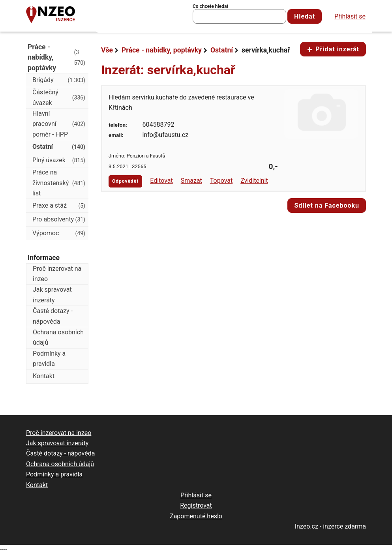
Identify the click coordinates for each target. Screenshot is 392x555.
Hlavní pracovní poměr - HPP (59, 124)
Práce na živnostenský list (59, 183)
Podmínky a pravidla (49, 359)
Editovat (161, 181)
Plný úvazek (59, 160)
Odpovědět (125, 181)
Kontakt (44, 376)
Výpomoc (59, 233)
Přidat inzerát (333, 49)
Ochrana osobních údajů (58, 337)
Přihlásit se (350, 16)
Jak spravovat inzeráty (52, 295)
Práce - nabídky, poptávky (162, 50)
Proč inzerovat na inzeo (57, 274)
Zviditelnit (254, 181)
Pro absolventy (59, 219)
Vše (107, 50)
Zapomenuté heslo (196, 516)
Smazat (191, 181)
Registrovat (196, 505)
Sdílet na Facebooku (327, 205)
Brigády (59, 80)
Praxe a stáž (59, 206)
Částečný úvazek (59, 97)
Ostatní (222, 50)
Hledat (305, 16)
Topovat (221, 181)
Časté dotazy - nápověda (53, 316)
